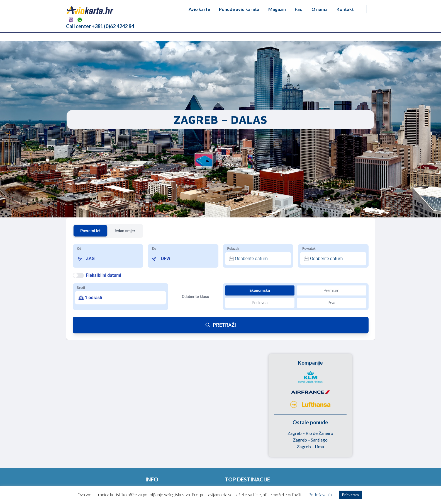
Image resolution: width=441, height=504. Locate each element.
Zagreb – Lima (310, 446)
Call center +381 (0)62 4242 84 (100, 26)
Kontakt (345, 9)
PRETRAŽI (220, 325)
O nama (320, 9)
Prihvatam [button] (350, 495)
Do (154, 249)
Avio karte (199, 9)
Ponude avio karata (239, 9)
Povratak (309, 249)
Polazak (233, 249)
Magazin (277, 9)
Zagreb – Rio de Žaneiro (310, 433)
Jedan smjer (124, 231)
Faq (299, 9)
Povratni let (90, 231)
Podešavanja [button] (320, 495)
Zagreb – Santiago (310, 440)
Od (79, 249)
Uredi (81, 288)
